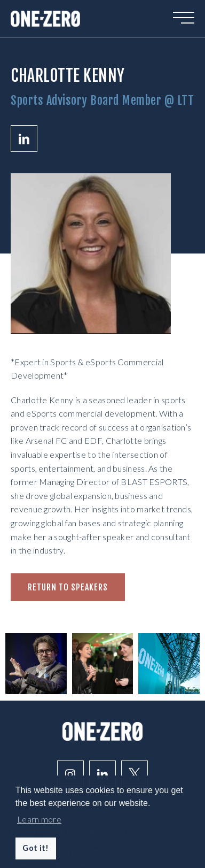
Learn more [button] (39, 819)
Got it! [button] (36, 848)
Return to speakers (68, 587)
